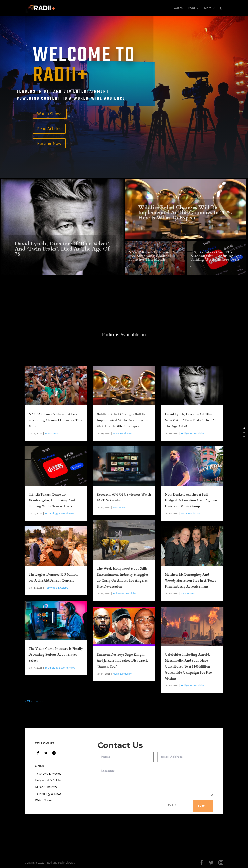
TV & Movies (52, 433)
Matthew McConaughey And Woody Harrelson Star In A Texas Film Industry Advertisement (190, 581)
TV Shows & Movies (48, 773)
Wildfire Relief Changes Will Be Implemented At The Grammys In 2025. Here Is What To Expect (122, 420)
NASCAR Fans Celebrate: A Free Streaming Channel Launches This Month (55, 420)
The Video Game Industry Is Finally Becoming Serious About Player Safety (56, 655)
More (208, 8)
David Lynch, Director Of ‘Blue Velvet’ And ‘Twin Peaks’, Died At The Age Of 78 (190, 420)
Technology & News (48, 794)
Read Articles (49, 128)
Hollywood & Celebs (56, 588)
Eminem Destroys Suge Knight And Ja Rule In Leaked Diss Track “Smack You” (122, 661)
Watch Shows (50, 114)
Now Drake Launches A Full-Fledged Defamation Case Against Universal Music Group (191, 501)
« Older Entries (34, 701)
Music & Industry (122, 433)
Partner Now (49, 143)
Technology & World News (60, 513)
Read (191, 8)
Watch (178, 8)
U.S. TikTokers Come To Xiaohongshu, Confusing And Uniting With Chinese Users (52, 501)
